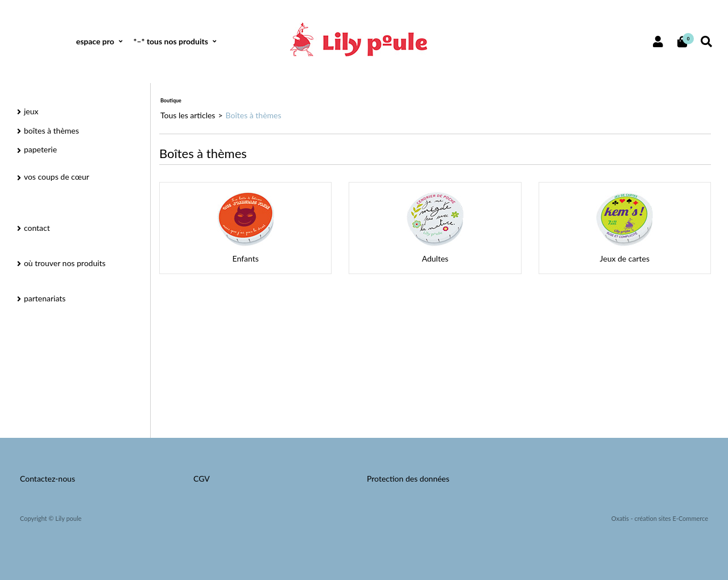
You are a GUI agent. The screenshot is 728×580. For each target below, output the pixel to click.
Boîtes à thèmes (254, 115)
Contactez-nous (47, 478)
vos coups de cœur (57, 177)
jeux (31, 111)
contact (37, 228)
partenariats (45, 298)
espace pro (95, 41)
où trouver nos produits (65, 263)
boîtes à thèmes (51, 130)
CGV (202, 478)
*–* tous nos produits (170, 41)
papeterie (40, 149)
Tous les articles (188, 115)
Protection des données (408, 478)
